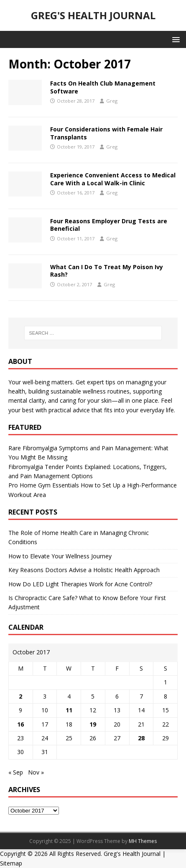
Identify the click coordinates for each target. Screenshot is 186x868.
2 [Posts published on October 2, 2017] (20, 696)
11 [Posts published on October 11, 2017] (69, 710)
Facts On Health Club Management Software (103, 87)
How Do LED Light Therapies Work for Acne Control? (80, 584)
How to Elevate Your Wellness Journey (60, 556)
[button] (175, 39)
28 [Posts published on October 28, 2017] (141, 738)
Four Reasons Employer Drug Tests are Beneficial (109, 225)
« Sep (16, 772)
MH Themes (143, 841)
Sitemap (11, 863)
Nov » (36, 772)
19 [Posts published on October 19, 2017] (93, 724)
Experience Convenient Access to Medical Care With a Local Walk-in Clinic (113, 179)
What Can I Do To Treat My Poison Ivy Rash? (107, 271)
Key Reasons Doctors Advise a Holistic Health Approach (84, 570)
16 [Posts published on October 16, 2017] (20, 724)
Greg (112, 101)
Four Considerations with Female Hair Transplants (106, 133)
